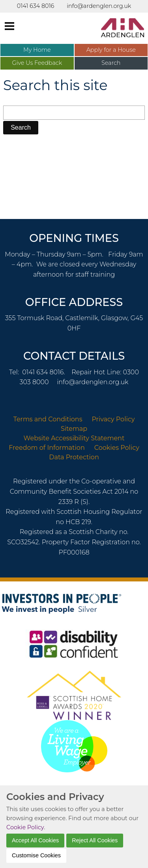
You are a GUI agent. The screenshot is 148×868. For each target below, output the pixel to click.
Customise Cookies (36, 855)
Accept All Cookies (35, 840)
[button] (21, 128)
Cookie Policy (25, 827)
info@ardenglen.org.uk (93, 382)
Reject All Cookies (95, 840)
